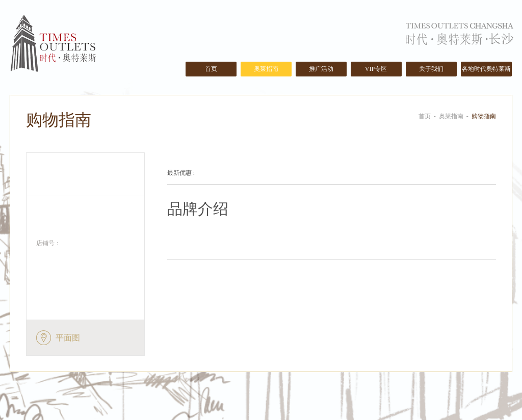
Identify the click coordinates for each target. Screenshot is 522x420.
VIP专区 (376, 69)
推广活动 (321, 69)
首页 (211, 69)
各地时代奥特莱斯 (486, 69)
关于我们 (431, 69)
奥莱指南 (266, 69)
